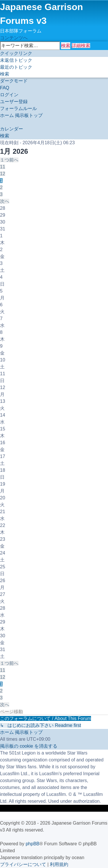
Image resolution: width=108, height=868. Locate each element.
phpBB (33, 844)
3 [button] (1, 194)
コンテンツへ (14, 38)
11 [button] (3, 167)
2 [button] (1, 187)
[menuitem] (16, 60)
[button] (9, 160)
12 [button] (3, 174)
